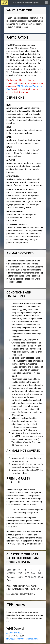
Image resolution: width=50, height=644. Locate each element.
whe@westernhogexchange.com (22, 639)
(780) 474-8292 (14, 633)
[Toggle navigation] (45, 3)
